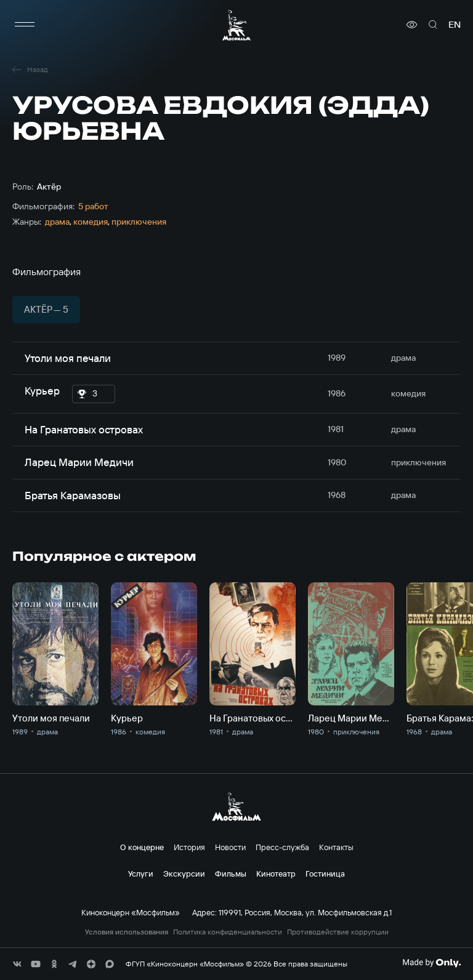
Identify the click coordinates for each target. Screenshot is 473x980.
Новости (230, 847)
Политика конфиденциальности (228, 932)
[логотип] (236, 25)
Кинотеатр (276, 874)
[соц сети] (17, 964)
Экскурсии (184, 874)
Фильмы (231, 874)
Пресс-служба (282, 847)
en (455, 25)
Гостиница (325, 874)
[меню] (25, 25)
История (189, 847)
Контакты (336, 847)
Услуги (141, 874)
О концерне (142, 847)
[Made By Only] (431, 963)
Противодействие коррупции (338, 932)
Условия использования (127, 932)
